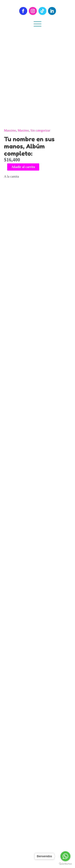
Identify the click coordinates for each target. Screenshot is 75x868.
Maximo (23, 130)
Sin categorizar (40, 130)
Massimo (10, 130)
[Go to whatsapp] (65, 856)
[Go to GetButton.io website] (65, 864)
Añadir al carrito (23, 167)
